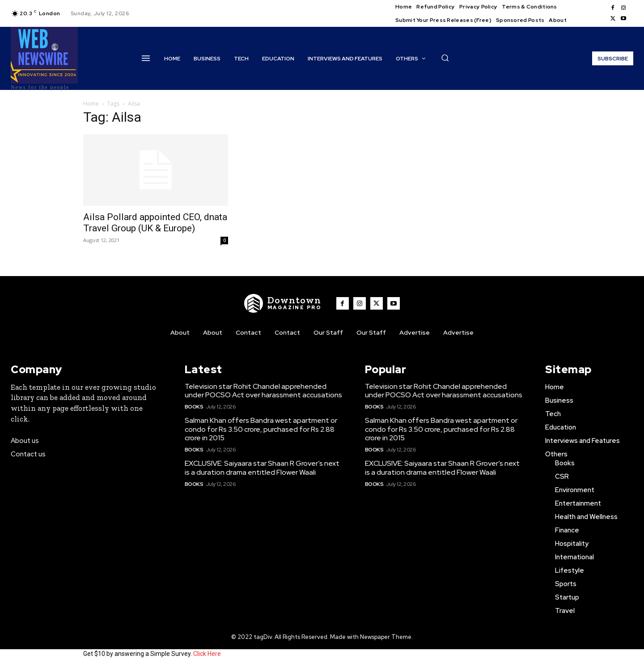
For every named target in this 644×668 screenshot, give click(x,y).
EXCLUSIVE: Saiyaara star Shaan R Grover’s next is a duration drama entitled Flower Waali (262, 468)
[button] (445, 58)
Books (194, 407)
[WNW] (283, 303)
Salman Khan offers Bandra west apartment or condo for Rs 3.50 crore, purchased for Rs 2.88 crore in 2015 (261, 429)
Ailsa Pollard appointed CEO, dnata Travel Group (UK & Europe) (155, 223)
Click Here (207, 654)
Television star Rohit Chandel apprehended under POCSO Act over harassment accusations (263, 391)
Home (91, 104)
